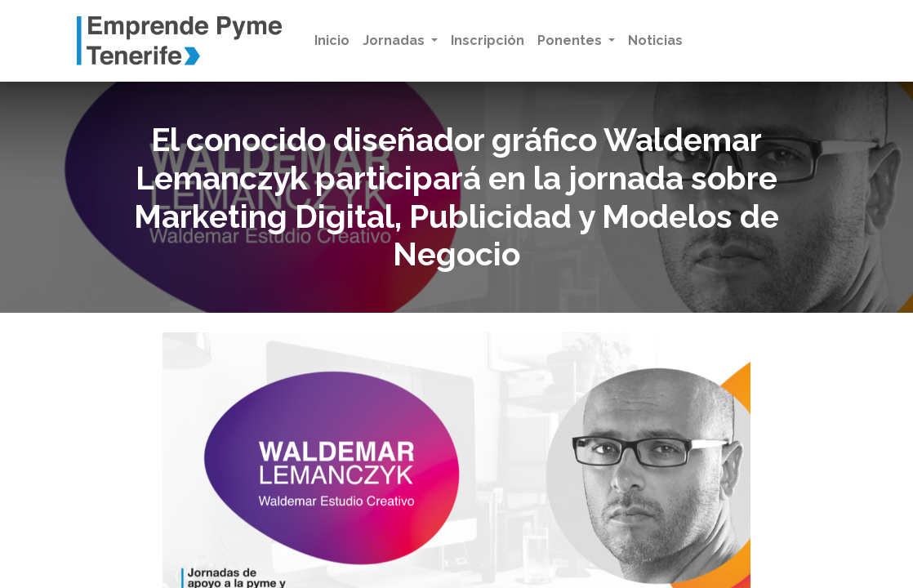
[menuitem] (332, 41)
